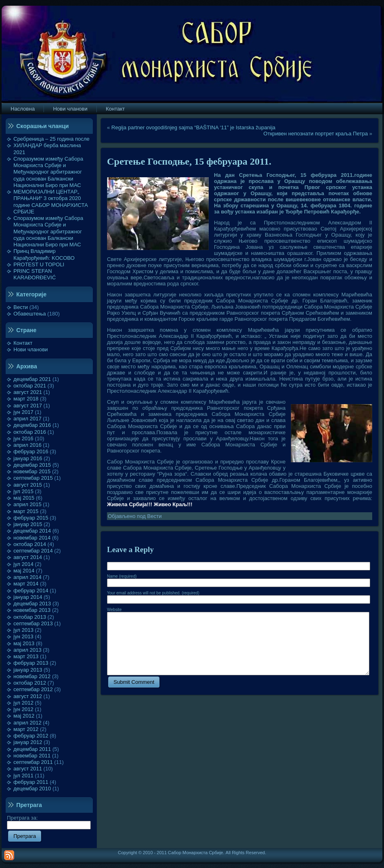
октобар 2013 (30, 617)
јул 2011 (23, 776)
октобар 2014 (30, 544)
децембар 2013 (32, 604)
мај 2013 (24, 643)
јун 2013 (23, 636)
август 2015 (28, 485)
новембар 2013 (32, 610)
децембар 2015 (32, 465)
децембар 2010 (32, 789)
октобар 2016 (30, 432)
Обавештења (30, 314)
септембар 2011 (33, 762)
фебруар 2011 (31, 782)
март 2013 (26, 656)
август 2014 (28, 557)
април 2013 (27, 650)
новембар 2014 (32, 538)
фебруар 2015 (31, 518)
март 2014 (26, 584)
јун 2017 (23, 412)
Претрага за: (49, 821)
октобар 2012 (30, 683)
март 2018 (26, 399)
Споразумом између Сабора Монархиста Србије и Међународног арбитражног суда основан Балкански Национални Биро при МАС (48, 172)
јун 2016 (23, 438)
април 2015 (27, 504)
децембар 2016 (32, 425)
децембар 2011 (32, 749)
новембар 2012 (32, 676)
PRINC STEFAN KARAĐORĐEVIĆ (35, 274)
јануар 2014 (28, 597)
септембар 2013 (33, 623)
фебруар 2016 (31, 451)
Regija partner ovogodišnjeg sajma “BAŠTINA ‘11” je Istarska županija (193, 127)
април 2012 (27, 723)
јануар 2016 (28, 458)
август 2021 (28, 392)
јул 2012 (23, 703)
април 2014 (27, 577)
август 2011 (28, 769)
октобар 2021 (30, 386)
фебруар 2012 (31, 736)
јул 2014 (23, 564)
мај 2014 (24, 571)
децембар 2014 (32, 531)
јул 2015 (23, 491)
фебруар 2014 (31, 591)
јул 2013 (23, 630)
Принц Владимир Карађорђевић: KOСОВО (44, 254)
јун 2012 (23, 709)
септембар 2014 (33, 551)
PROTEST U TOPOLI (39, 264)
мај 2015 (24, 498)
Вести (21, 307)
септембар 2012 (33, 689)
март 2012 (26, 729)
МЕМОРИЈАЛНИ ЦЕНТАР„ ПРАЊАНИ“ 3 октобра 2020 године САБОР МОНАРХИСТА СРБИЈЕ (51, 202)
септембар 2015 (33, 478)
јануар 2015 (28, 524)
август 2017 (28, 406)
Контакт (23, 343)
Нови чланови (31, 349)
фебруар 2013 (31, 663)
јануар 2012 (28, 742)
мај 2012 (24, 716)
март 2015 (26, 511)
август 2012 (28, 696)
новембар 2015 (32, 471)
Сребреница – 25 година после (51, 139)
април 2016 (27, 445)
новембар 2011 (32, 756)
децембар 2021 (32, 379)
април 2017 (27, 419)
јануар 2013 (28, 670)
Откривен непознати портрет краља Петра (316, 134)
